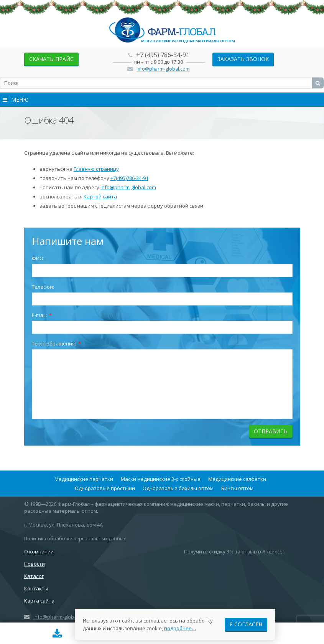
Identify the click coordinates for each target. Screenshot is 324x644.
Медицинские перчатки (84, 479)
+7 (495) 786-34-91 (163, 55)
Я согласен (246, 624)
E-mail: (42, 315)
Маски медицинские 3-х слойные (161, 479)
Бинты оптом (237, 488)
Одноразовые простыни (105, 488)
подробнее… (180, 628)
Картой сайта (100, 197)
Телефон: (43, 287)
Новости (35, 564)
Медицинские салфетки (237, 479)
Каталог (34, 576)
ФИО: (38, 258)
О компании (39, 552)
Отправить (271, 431)
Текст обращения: (56, 343)
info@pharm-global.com (163, 69)
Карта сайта (39, 601)
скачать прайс (51, 59)
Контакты (36, 588)
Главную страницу (96, 169)
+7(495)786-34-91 (129, 178)
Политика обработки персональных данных (75, 539)
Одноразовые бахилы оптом (178, 488)
